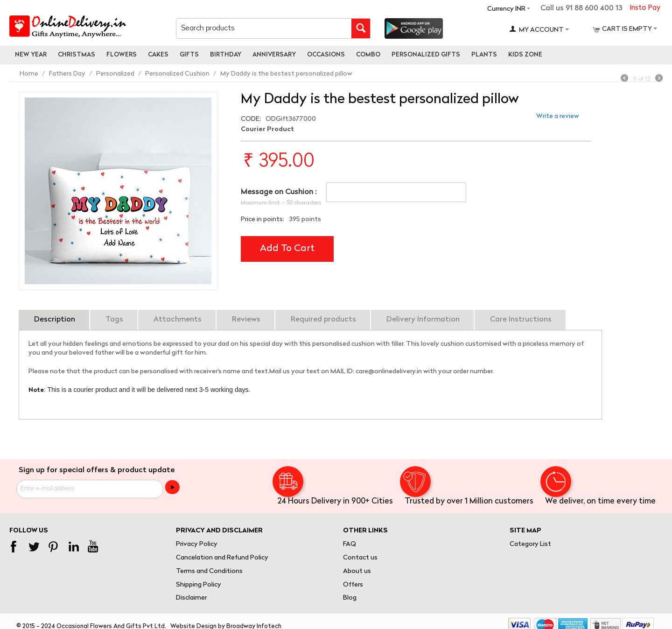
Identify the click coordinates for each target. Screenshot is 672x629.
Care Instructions (521, 320)
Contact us (360, 558)
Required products (323, 320)
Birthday (226, 55)
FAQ (350, 544)
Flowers (122, 55)
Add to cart (287, 249)
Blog (350, 598)
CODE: (251, 119)
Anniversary (274, 55)
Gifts (189, 55)
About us (357, 571)
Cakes (158, 55)
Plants (484, 55)
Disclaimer (191, 598)
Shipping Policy (199, 585)
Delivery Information (423, 320)
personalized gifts (426, 55)
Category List (530, 544)
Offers (353, 585)
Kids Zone (525, 55)
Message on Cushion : (279, 192)
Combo (368, 55)
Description (55, 320)
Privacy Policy (197, 544)
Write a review (558, 116)
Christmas (77, 55)
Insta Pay (645, 8)
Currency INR (506, 9)
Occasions (326, 55)
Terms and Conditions (209, 571)
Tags (114, 320)
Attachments (178, 320)
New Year (31, 55)
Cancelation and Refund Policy (222, 558)
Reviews (246, 320)
